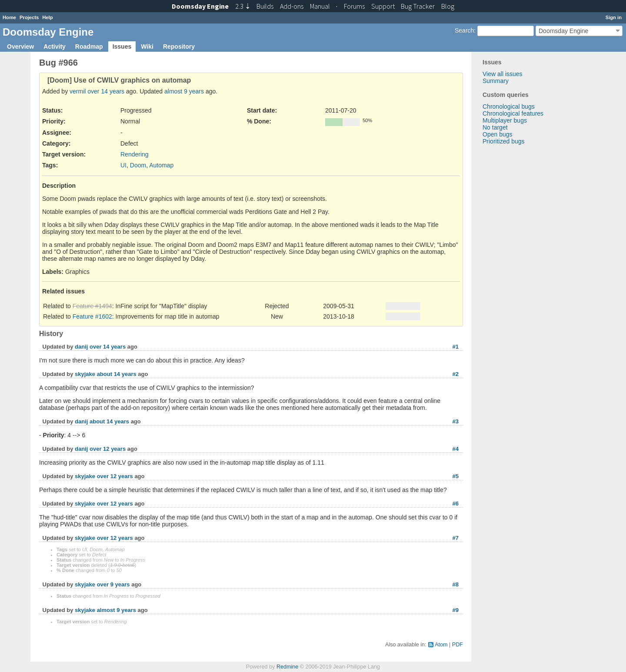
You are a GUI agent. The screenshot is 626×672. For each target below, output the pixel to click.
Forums (354, 6)
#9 (456, 610)
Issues (122, 47)
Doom (138, 165)
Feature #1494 (92, 306)
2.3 (243, 6)
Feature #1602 (92, 316)
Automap (161, 165)
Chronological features (513, 113)
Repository (179, 47)
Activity (55, 47)
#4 (456, 449)
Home (9, 17)
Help (47, 17)
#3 (456, 421)
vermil (78, 91)
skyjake (85, 374)
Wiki (147, 47)
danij (81, 347)
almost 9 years (184, 91)
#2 (456, 374)
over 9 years (113, 584)
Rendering (135, 154)
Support (383, 6)
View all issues (503, 74)
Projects (29, 17)
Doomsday (200, 6)
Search (464, 30)
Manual (320, 6)
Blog (448, 6)
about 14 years (117, 374)
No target (495, 127)
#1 (456, 347)
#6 (456, 504)
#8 (456, 584)
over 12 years (108, 449)
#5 (456, 476)
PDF (458, 645)
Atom (441, 645)
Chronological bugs (509, 106)
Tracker (418, 6)
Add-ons (292, 6)
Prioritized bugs (504, 141)
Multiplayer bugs (505, 120)
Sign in (614, 17)
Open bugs (498, 134)
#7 (456, 538)
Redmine (287, 667)
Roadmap (89, 47)
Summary (496, 81)
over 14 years (106, 91)
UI (123, 165)
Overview (20, 47)
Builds (265, 6)
